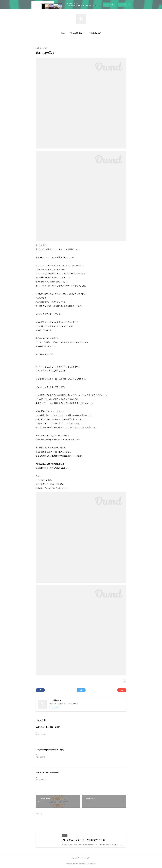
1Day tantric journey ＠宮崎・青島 (50, 750)
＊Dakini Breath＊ (95, 33)
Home (63, 33)
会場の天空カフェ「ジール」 (46, 755)
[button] (63, 33)
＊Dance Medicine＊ (77, 33)
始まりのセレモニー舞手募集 (47, 772)
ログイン (124, 4)
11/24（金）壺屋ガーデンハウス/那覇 (48, 732)
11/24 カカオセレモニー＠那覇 (48, 727)
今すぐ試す (109, 4)
